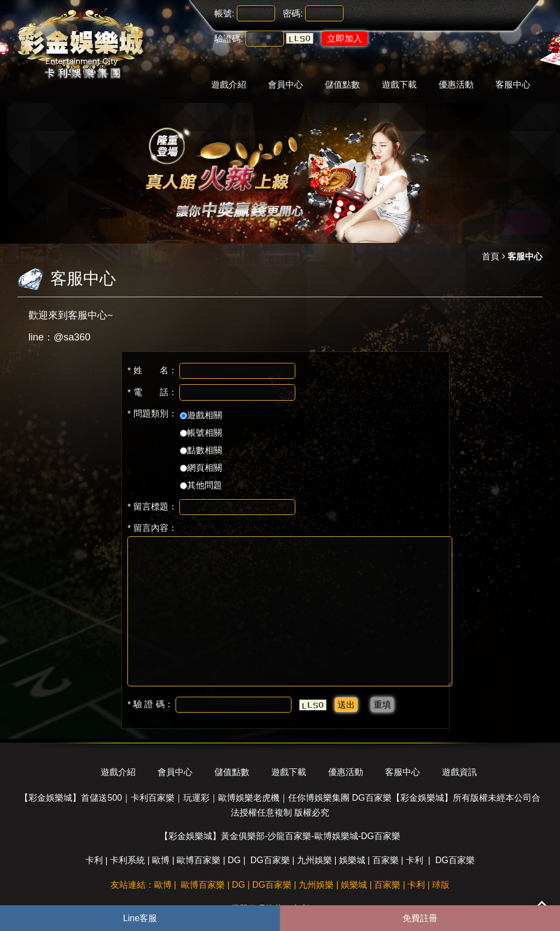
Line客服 (140, 918)
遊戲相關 (201, 415)
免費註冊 (420, 918)
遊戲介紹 (229, 85)
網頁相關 (201, 468)
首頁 (491, 256)
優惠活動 (456, 85)
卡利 (94, 860)
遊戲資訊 (459, 772)
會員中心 (285, 85)
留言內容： (152, 528)
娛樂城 (352, 860)
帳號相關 (201, 433)
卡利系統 (127, 860)
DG (234, 860)
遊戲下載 (399, 85)
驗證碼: (229, 39)
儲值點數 (342, 85)
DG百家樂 (270, 860)
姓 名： (152, 371)
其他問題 (201, 485)
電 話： (152, 392)
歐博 (161, 860)
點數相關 (201, 450)
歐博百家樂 (199, 860)
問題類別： (152, 414)
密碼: (293, 13)
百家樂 (386, 860)
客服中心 (513, 85)
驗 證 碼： (150, 704)
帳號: (224, 13)
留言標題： (152, 507)
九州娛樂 (314, 860)
